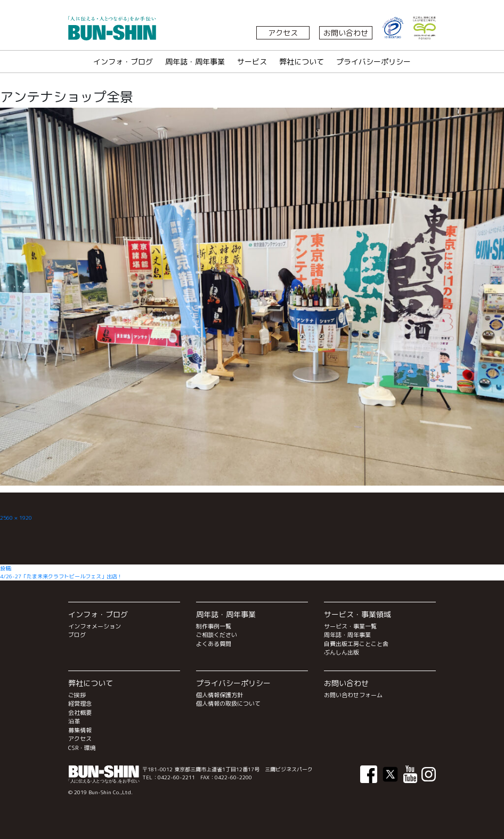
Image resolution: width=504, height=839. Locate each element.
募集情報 (80, 730)
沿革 (74, 721)
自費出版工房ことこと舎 (356, 644)
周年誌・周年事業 (195, 62)
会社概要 (80, 713)
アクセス (283, 33)
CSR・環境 (82, 748)
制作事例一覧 (214, 626)
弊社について (302, 62)
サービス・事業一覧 (350, 626)
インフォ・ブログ (123, 62)
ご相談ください (217, 635)
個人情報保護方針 (220, 695)
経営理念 (80, 704)
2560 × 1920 (16, 518)
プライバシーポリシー (373, 62)
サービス (252, 62)
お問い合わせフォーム (353, 695)
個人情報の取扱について (228, 704)
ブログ (77, 635)
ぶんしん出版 (342, 652)
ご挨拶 (77, 695)
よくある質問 (214, 644)
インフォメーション (95, 626)
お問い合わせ (346, 33)
